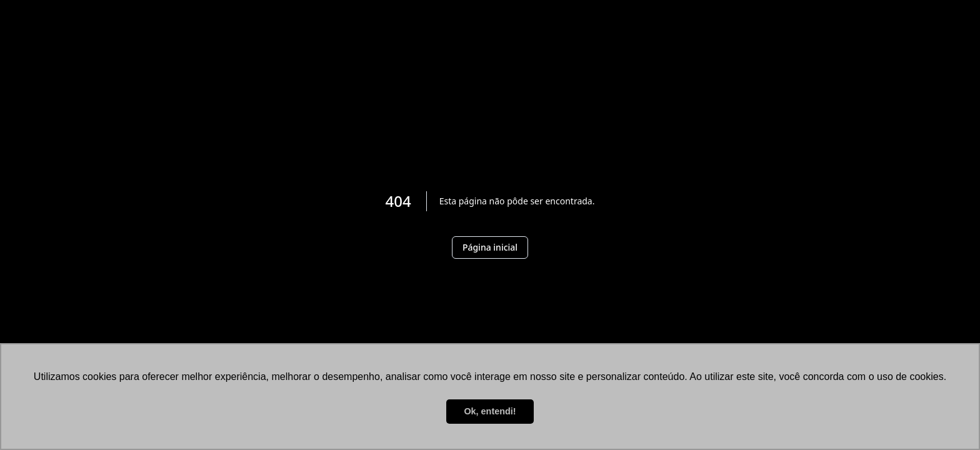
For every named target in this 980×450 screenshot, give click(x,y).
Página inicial (490, 247)
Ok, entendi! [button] (490, 411)
